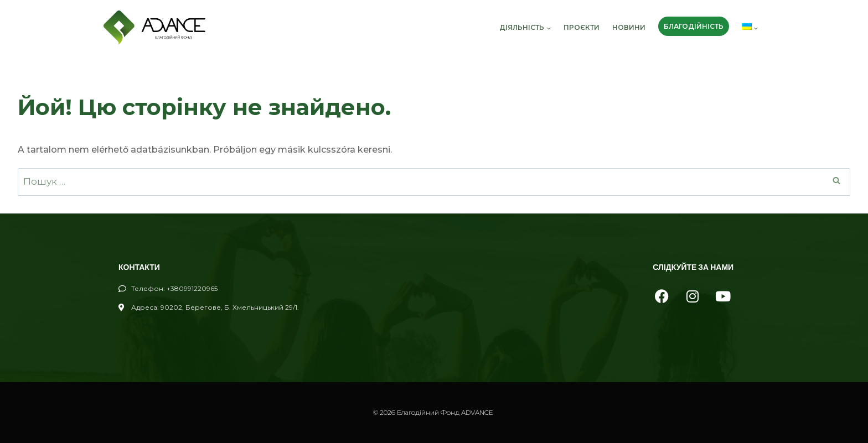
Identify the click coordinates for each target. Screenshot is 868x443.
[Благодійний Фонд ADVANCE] (154, 28)
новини (629, 27)
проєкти (582, 27)
